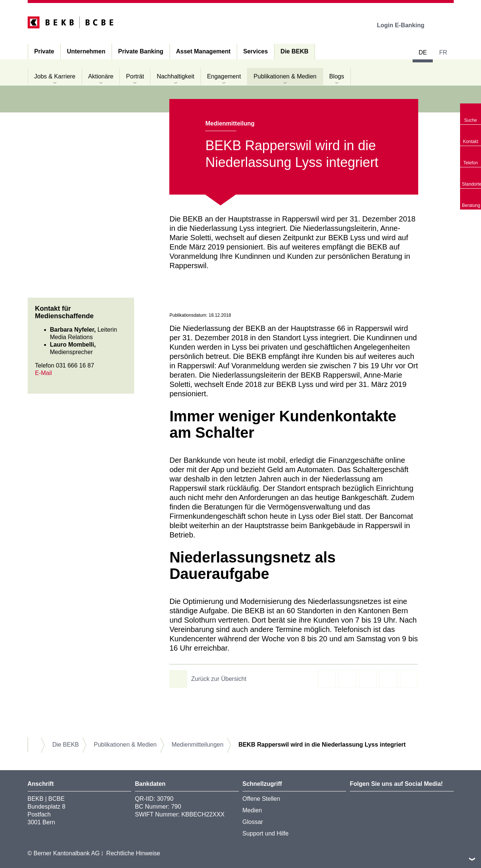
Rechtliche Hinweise (133, 853)
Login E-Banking (406, 25)
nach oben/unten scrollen (472, 859)
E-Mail (44, 373)
